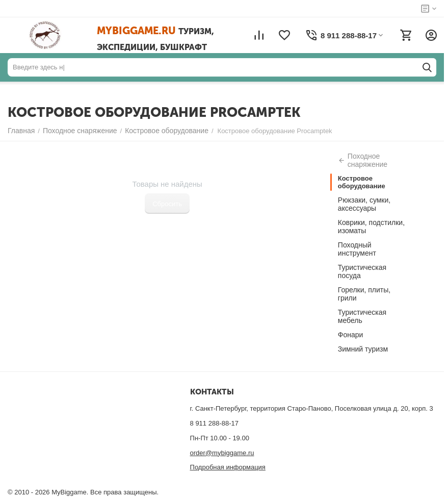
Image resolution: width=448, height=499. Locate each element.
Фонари (351, 335)
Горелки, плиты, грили (364, 294)
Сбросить (167, 204)
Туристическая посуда (362, 271)
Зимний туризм (363, 349)
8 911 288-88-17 (214, 423)
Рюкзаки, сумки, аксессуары (364, 204)
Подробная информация (228, 467)
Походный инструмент (357, 249)
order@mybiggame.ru (222, 453)
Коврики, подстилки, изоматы (371, 227)
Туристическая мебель (362, 316)
